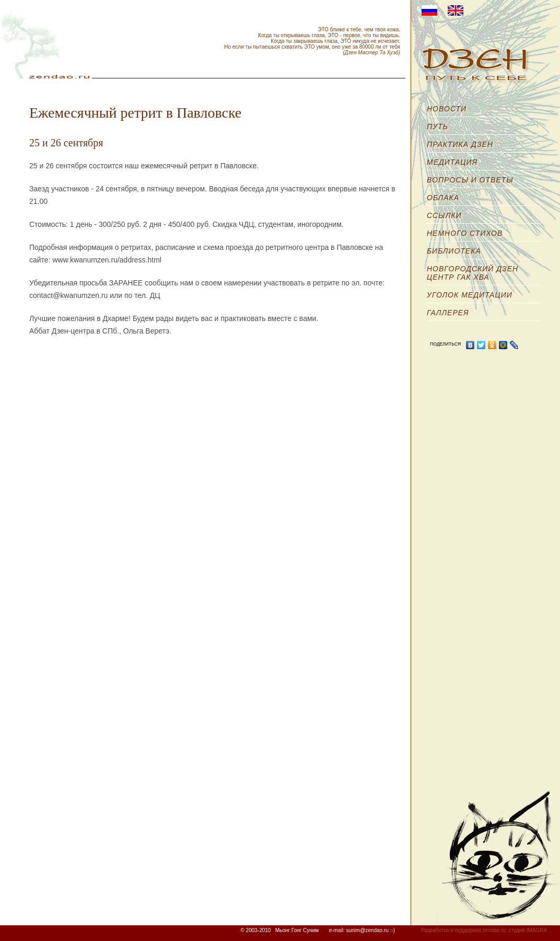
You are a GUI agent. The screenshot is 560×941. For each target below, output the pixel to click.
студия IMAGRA (528, 930)
